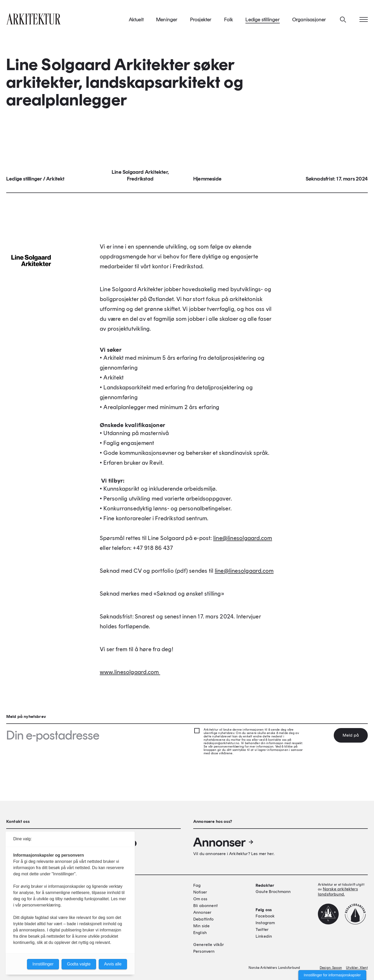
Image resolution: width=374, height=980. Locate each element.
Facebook (265, 916)
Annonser (224, 842)
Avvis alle (113, 964)
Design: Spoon (331, 968)
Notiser (200, 892)
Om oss (200, 899)
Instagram (265, 923)
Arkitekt (55, 180)
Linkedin (264, 936)
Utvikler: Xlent (357, 968)
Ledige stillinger (262, 21)
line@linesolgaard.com (243, 540)
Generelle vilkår (209, 945)
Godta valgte (79, 964)
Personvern (204, 951)
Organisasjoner (309, 21)
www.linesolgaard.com (130, 674)
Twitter (262, 929)
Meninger (167, 21)
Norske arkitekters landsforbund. (338, 892)
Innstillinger (43, 964)
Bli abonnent (205, 906)
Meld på (351, 735)
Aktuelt (136, 21)
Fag (197, 885)
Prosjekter (201, 21)
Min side (201, 926)
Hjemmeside (207, 180)
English (200, 933)
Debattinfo (203, 919)
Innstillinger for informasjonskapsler (332, 975)
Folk (229, 21)
